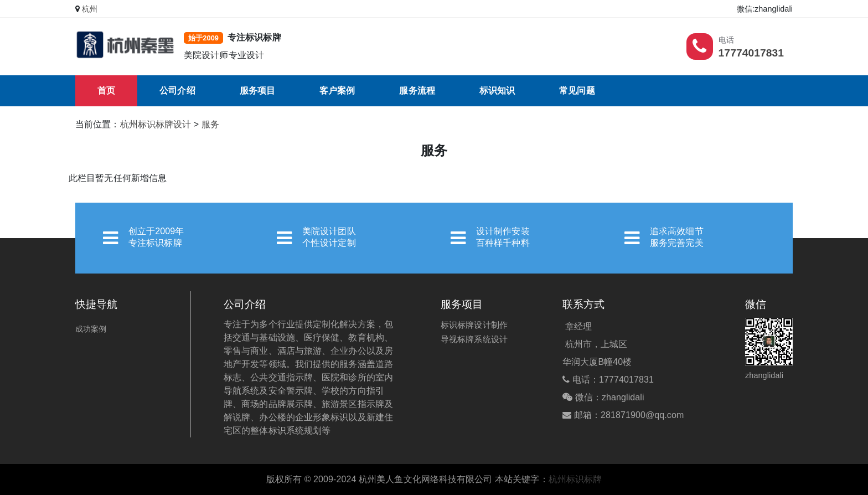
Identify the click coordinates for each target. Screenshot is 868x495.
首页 (106, 91)
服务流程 (417, 91)
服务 (210, 124)
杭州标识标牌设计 (156, 124)
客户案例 (337, 91)
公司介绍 (177, 91)
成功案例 (91, 329)
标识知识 (497, 91)
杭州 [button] (90, 9)
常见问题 (577, 91)
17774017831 (751, 53)
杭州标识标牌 (575, 479)
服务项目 (257, 91)
